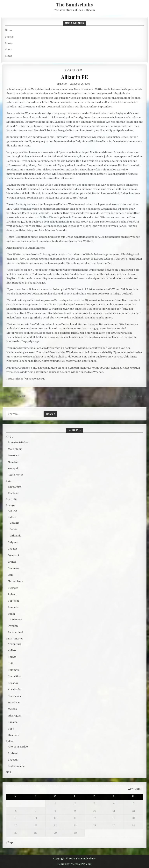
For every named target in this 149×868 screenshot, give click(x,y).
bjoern (64, 84)
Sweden (13, 626)
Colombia (14, 670)
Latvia (14, 529)
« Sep (9, 842)
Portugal (13, 601)
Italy (11, 575)
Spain (11, 614)
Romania (13, 607)
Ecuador (13, 683)
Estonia (14, 523)
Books (9, 43)
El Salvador (15, 689)
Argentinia (14, 644)
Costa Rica (14, 676)
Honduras (14, 703)
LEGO (8, 56)
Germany (14, 568)
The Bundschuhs (74, 4)
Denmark (14, 555)
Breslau (13, 760)
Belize (12, 650)
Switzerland (15, 632)
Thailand (13, 493)
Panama (13, 722)
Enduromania (16, 766)
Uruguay (13, 735)
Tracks (9, 37)
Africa (10, 437)
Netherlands (16, 581)
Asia (8, 481)
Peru (11, 729)
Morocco (13, 455)
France (12, 562)
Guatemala (14, 696)
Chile (11, 664)
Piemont (13, 588)
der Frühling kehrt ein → (131, 396)
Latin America (14, 639)
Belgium (13, 542)
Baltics (12, 517)
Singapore (14, 487)
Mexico (12, 709)
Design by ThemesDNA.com (74, 864)
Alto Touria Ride (18, 747)
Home (9, 30)
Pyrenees (16, 619)
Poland (12, 594)
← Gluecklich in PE (14, 396)
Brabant (13, 753)
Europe (11, 505)
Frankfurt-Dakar (18, 442)
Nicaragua (14, 716)
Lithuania (15, 536)
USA (9, 772)
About (9, 49)
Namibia (13, 462)
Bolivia (12, 657)
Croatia (12, 549)
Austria (12, 511)
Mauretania (15, 449)
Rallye (10, 741)
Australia (11, 499)
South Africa (75, 70)
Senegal (13, 469)
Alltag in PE (74, 77)
